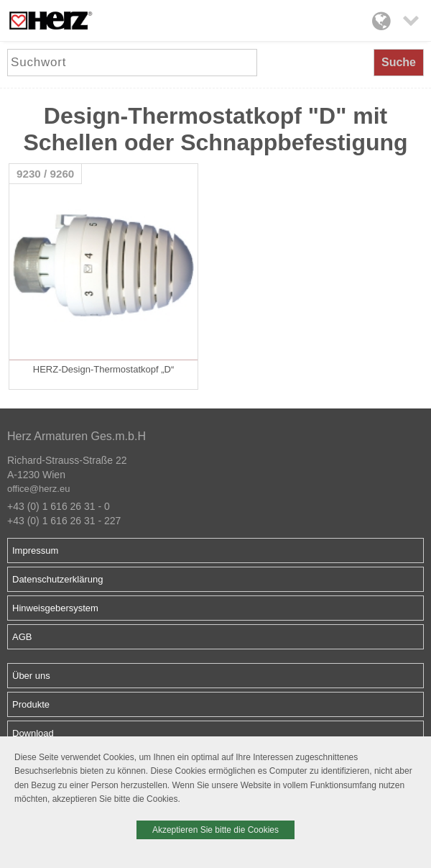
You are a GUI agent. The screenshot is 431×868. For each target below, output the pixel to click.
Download (33, 733)
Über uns (31, 676)
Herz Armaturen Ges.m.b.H (77, 436)
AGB (22, 637)
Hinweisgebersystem (55, 608)
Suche (399, 62)
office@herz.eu (38, 489)
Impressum (35, 551)
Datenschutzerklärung (57, 579)
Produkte (31, 704)
